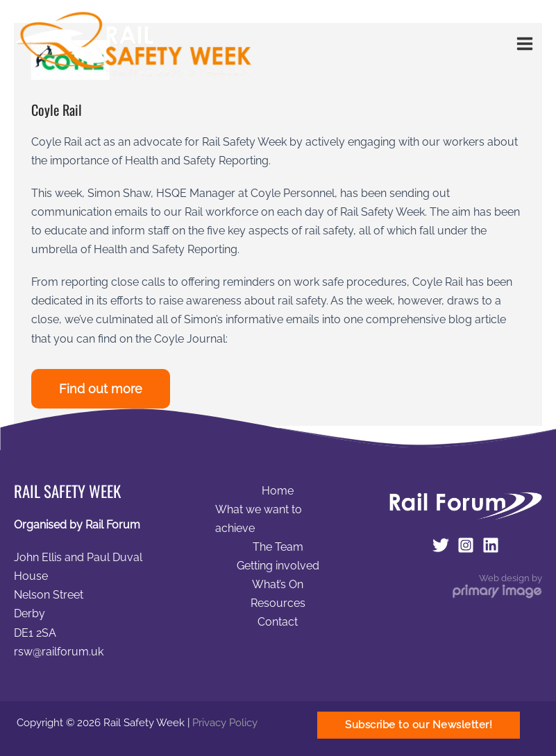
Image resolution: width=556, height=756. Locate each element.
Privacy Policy (225, 722)
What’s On (278, 584)
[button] (419, 725)
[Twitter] (441, 545)
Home (278, 491)
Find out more (101, 389)
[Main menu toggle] (524, 44)
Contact (278, 622)
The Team (278, 547)
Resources (278, 603)
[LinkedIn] (491, 545)
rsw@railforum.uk (59, 652)
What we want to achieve (259, 519)
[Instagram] (466, 545)
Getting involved (278, 566)
